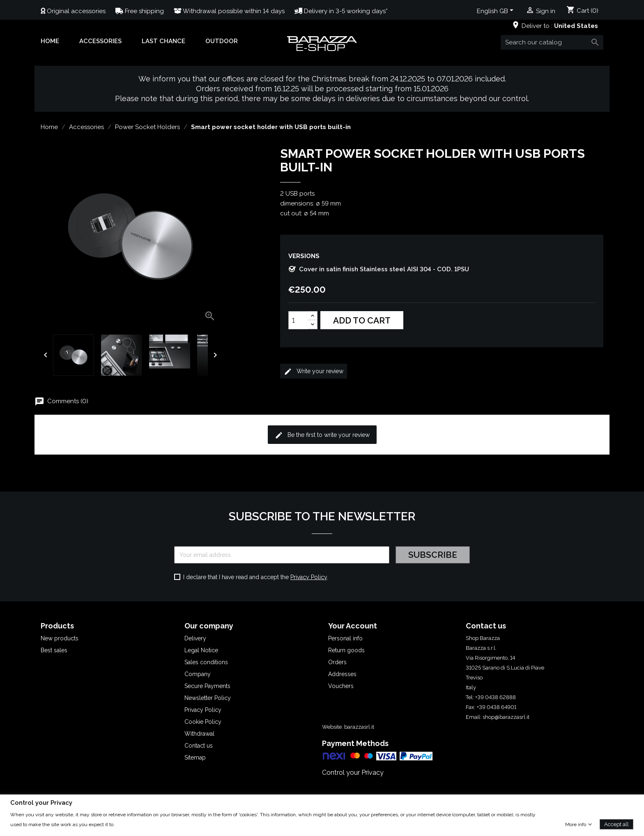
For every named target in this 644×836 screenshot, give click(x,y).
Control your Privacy (353, 772)
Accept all (616, 824)
